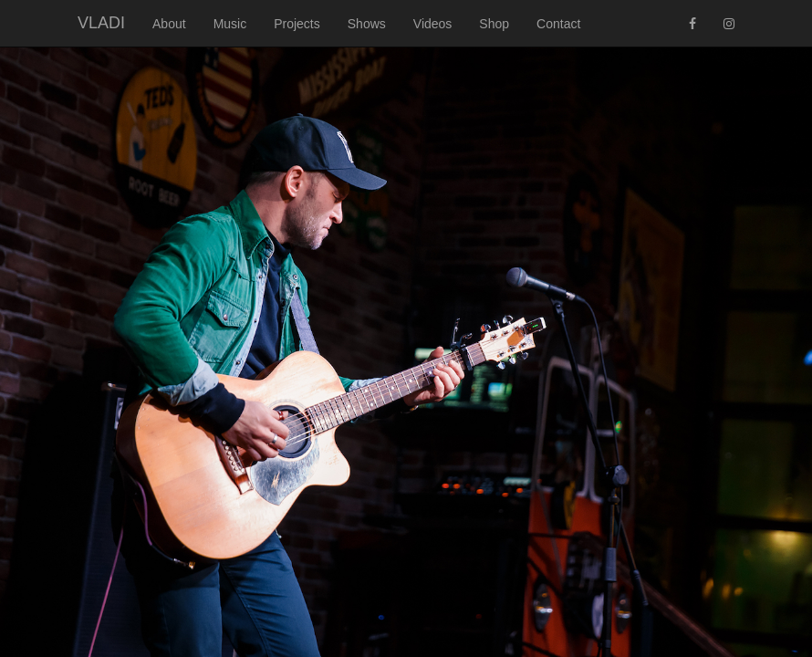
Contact (558, 24)
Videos (433, 24)
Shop (494, 24)
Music (230, 24)
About (169, 24)
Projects (297, 24)
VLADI (101, 23)
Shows (367, 24)
